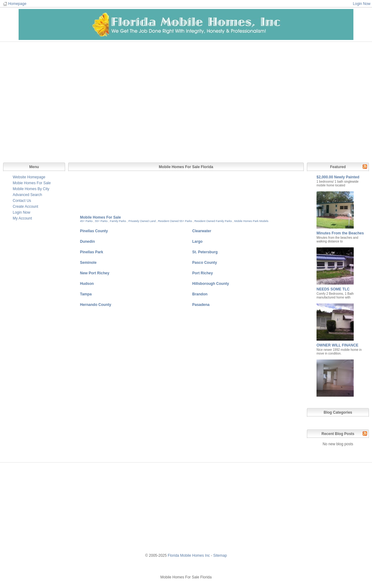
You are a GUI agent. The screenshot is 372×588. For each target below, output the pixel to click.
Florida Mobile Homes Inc (189, 555)
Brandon (200, 294)
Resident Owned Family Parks (213, 221)
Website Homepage (29, 177)
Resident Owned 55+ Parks (175, 221)
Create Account (25, 207)
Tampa (86, 294)
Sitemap (220, 555)
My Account (22, 218)
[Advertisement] (186, 100)
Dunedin (87, 242)
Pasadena (201, 305)
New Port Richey (95, 273)
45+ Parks (86, 221)
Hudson (87, 284)
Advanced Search (27, 195)
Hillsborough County (211, 284)
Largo (197, 242)
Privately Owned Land (142, 221)
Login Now (362, 4)
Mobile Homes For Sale (100, 217)
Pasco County (205, 263)
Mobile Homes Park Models (251, 221)
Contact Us (22, 201)
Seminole (88, 263)
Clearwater (202, 231)
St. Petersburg (205, 252)
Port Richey (203, 273)
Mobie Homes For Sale (32, 183)
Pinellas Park (92, 252)
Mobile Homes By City (31, 189)
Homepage (17, 4)
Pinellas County (94, 231)
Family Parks (118, 221)
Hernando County (96, 305)
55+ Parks (101, 221)
